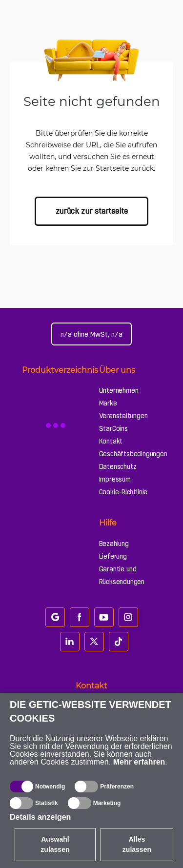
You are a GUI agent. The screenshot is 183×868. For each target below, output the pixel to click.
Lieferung (113, 556)
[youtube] (104, 617)
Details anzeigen (40, 817)
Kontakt (111, 441)
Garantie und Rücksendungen (122, 575)
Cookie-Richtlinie (123, 492)
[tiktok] (119, 642)
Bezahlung (114, 544)
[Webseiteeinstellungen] (91, 334)
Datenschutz (118, 466)
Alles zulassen (137, 844)
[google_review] (55, 617)
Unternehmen (119, 390)
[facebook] (80, 617)
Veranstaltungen (123, 416)
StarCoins (113, 428)
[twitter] (94, 642)
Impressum (115, 479)
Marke (108, 403)
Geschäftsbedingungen (133, 454)
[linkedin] (70, 642)
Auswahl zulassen (55, 844)
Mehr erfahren (139, 762)
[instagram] (128, 617)
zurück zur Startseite (92, 211)
